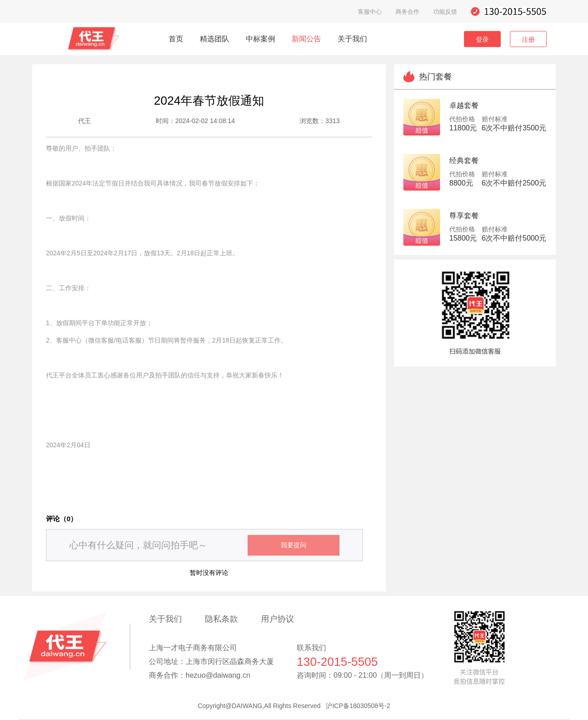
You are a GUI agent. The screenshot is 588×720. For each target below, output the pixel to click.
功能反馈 (445, 12)
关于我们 (352, 39)
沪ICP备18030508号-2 (358, 706)
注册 (528, 39)
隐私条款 (221, 619)
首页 (176, 39)
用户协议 (277, 619)
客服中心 (370, 12)
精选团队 (215, 39)
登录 (482, 39)
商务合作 (407, 12)
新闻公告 (306, 39)
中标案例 (260, 39)
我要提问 (294, 545)
